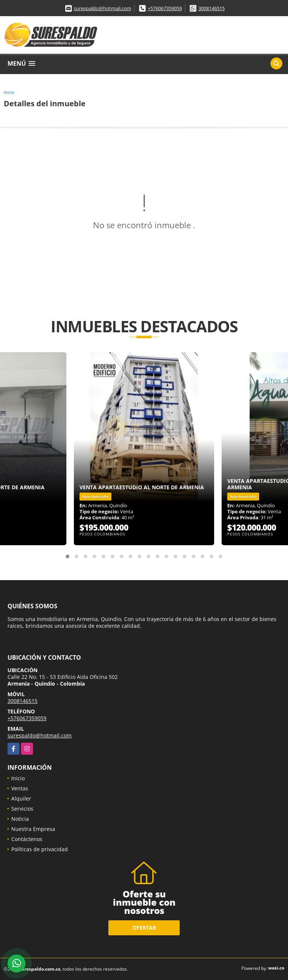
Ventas (20, 788)
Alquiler (21, 798)
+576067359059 (165, 8)
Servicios (22, 809)
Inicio (9, 92)
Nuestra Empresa (33, 829)
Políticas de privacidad (40, 849)
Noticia (20, 819)
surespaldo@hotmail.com (103, 8)
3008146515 (211, 8)
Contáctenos (27, 839)
